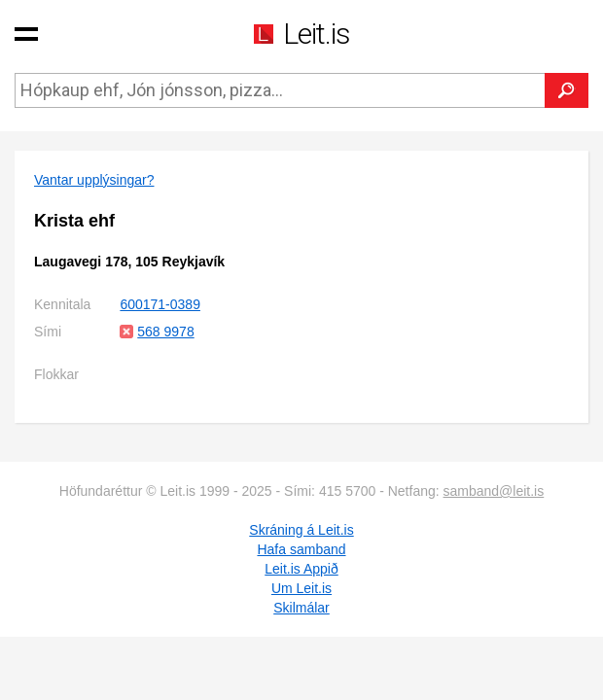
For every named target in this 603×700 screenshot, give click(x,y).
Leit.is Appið (301, 569)
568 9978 (165, 332)
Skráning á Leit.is (301, 530)
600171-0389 (160, 304)
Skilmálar (301, 608)
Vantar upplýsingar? (94, 180)
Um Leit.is (301, 588)
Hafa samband (301, 549)
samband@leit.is (494, 491)
